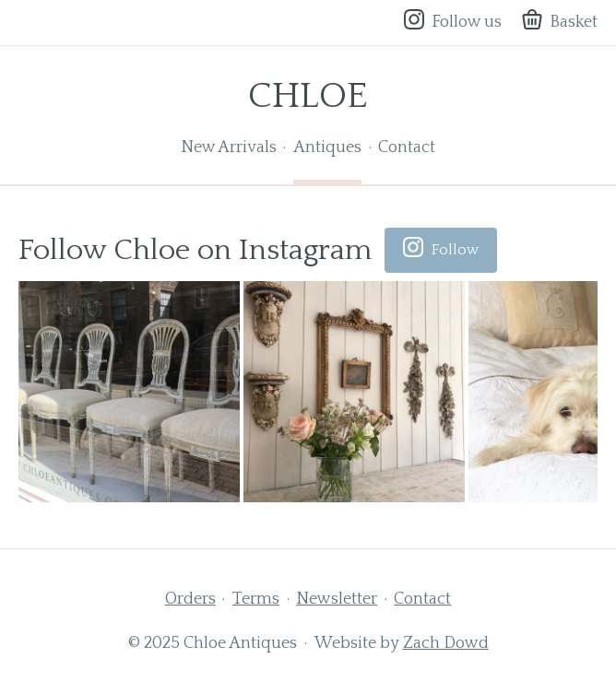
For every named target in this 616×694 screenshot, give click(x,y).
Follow (441, 250)
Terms (256, 599)
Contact (407, 147)
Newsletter (337, 599)
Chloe (308, 96)
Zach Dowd (446, 643)
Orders (190, 599)
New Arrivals (229, 147)
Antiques (327, 147)
